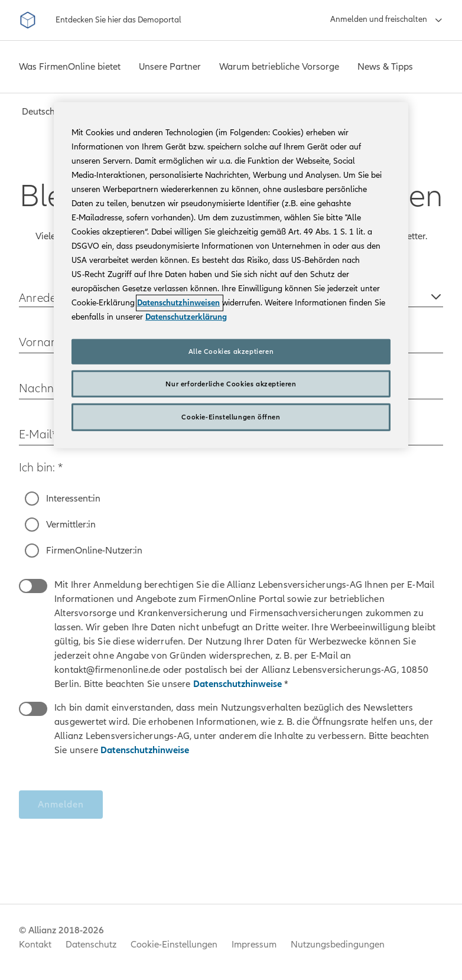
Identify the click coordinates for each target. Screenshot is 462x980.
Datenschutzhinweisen (178, 303)
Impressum (254, 945)
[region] (231, 275)
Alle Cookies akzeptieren (231, 351)
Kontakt (35, 945)
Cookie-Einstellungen (174, 945)
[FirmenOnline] (28, 20)
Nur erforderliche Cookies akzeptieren (231, 383)
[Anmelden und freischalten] (387, 20)
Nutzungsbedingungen (338, 945)
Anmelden (61, 805)
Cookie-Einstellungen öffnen (231, 417)
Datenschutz (91, 945)
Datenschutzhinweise (239, 684)
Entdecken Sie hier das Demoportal (118, 20)
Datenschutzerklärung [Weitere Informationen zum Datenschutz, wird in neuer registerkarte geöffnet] (186, 317)
